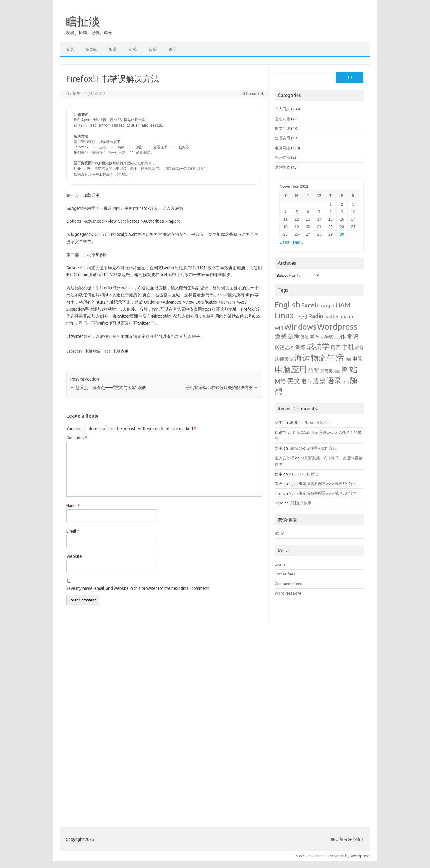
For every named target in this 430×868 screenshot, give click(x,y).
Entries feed (285, 574)
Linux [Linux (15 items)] (284, 315)
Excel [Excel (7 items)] (309, 305)
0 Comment (253, 93)
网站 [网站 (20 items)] (349, 369)
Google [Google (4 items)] (326, 306)
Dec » (298, 243)
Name (73, 506)
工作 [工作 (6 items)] (340, 336)
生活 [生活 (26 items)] (335, 357)
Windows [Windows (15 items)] (300, 327)
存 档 (133, 49)
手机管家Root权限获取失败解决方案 (222, 387)
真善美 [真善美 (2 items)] (326, 371)
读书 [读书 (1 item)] (346, 382)
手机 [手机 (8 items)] (348, 347)
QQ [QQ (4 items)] (303, 316)
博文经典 (282, 128)
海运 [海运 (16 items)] (302, 358)
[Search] (350, 78)
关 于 (173, 49)
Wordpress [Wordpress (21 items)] (337, 326)
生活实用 (282, 138)
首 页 (70, 49)
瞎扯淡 (83, 21)
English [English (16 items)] (287, 305)
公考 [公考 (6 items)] (294, 336)
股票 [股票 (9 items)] (319, 381)
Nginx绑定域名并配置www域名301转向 (323, 484)
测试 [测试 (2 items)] (289, 359)
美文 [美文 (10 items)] (294, 381)
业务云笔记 (284, 458)
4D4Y (279, 533)
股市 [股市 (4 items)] (307, 381)
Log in (280, 564)
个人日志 (282, 109)
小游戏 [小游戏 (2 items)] (327, 337)
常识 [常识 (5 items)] (353, 337)
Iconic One (304, 856)
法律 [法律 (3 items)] (279, 359)
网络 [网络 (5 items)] (280, 381)
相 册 (113, 49)
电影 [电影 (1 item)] (348, 359)
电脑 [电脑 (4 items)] (357, 359)
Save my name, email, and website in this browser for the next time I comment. (138, 588)
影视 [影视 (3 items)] (279, 347)
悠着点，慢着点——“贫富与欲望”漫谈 (108, 387)
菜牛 (76, 93)
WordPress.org (288, 593)
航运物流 (282, 157)
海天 (279, 484)
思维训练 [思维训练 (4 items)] (295, 347)
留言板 (91, 49)
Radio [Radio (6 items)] (316, 316)
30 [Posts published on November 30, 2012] (342, 234)
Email (73, 531)
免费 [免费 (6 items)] (281, 336)
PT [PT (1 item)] (296, 317)
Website (74, 556)
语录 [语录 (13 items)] (334, 381)
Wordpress (360, 856)
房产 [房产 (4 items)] (336, 347)
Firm (279, 493)
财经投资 (282, 167)
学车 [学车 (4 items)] (315, 337)
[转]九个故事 (301, 503)
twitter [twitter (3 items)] (331, 316)
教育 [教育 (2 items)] (359, 347)
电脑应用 (121, 351)
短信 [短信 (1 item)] (337, 371)
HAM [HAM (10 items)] (343, 305)
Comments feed (289, 584)
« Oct (284, 243)
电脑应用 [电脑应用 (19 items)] (291, 369)
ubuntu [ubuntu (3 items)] (347, 316)
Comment (77, 438)
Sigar (279, 503)
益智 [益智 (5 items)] (314, 370)
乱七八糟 (282, 119)
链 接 (153, 49)
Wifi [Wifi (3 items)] (279, 328)
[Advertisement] (319, 711)
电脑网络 (93, 351)
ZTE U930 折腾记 (303, 474)
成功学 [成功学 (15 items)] (318, 346)
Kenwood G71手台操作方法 (313, 448)
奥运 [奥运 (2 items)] (305, 337)
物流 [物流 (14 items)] (318, 358)
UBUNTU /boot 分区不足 (310, 422)
